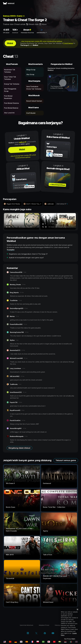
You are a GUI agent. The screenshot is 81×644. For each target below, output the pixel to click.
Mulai (10, 43)
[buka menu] (77, 3)
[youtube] (53, 633)
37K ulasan (6, 33)
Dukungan (58, 625)
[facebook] (45, 633)
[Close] (77, 609)
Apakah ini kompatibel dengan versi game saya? (26, 258)
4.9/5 (6, 30)
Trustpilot (11, 250)
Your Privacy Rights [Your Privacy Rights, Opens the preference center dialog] (70, 639)
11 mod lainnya (68, 43)
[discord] (28, 633)
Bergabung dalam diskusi (19, 448)
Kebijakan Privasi (44, 625)
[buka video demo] (63, 83)
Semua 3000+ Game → (14, 16)
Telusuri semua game (66, 460)
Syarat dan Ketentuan (27, 625)
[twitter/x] (36, 633)
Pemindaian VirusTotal (27, 33)
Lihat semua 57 (61, 204)
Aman (27, 30)
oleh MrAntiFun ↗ (42, 33)
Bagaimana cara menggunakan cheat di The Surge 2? (28, 254)
